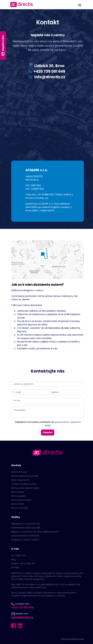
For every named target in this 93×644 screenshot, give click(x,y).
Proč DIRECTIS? (19, 556)
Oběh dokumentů (20, 480)
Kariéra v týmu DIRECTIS (23, 563)
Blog (13, 559)
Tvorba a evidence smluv (24, 484)
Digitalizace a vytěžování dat (26, 524)
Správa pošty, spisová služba (25, 488)
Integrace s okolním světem (25, 540)
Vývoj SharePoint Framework (25, 536)
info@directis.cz (50, 77)
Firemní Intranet (19, 472)
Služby (16, 517)
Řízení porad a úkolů (21, 500)
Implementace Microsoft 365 (26, 528)
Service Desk (18, 504)
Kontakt (15, 567)
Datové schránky (20, 508)
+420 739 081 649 (49, 71)
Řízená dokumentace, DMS (25, 476)
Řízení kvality (18, 492)
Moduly (16, 465)
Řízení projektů (19, 496)
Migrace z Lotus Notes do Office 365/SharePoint (35, 532)
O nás (15, 549)
